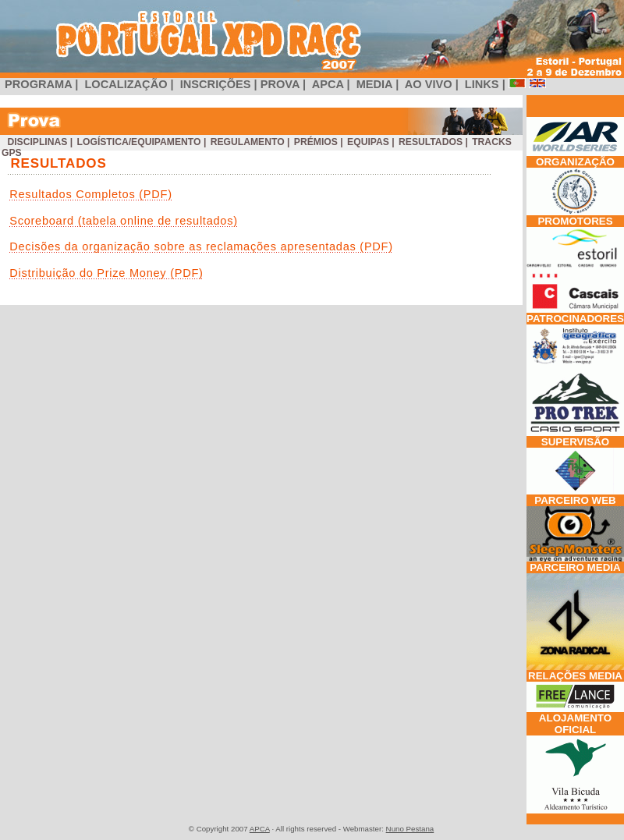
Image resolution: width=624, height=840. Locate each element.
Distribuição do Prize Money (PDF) (106, 273)
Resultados (431, 142)
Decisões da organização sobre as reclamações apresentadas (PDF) (201, 246)
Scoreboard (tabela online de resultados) (124, 221)
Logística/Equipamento (139, 142)
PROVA (282, 84)
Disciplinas (37, 142)
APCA (328, 84)
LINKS (482, 84)
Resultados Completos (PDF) (91, 194)
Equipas (369, 142)
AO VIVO (428, 84)
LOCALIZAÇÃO (126, 84)
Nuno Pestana (410, 829)
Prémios (316, 142)
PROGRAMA (38, 84)
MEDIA (375, 84)
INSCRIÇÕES (216, 84)
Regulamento (247, 142)
